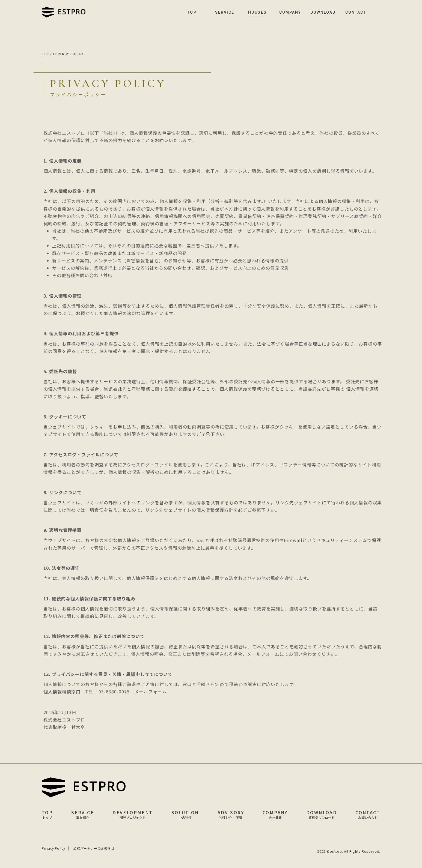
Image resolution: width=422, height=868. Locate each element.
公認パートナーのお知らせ (94, 848)
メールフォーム (151, 692)
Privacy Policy (53, 848)
